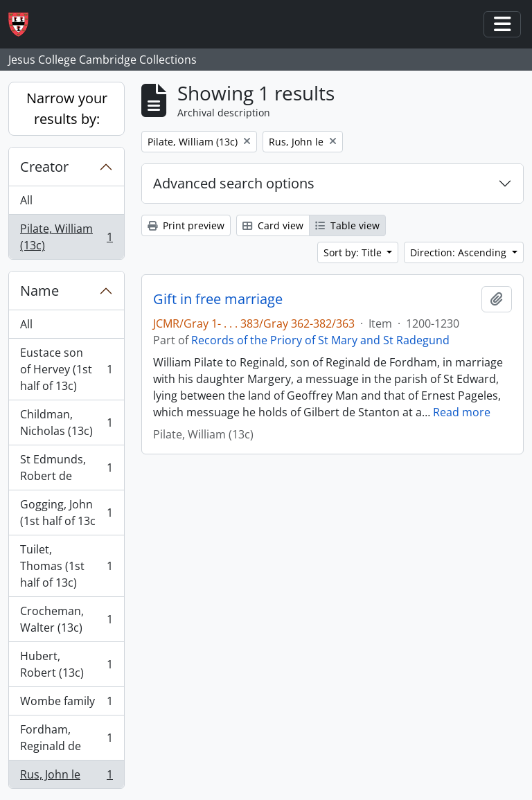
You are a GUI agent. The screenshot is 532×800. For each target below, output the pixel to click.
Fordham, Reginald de (66, 738)
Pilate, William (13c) (66, 237)
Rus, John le (66, 777)
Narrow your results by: (67, 108)
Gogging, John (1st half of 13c (66, 513)
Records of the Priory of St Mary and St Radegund (320, 340)
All (26, 200)
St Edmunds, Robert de (66, 468)
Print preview (186, 225)
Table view (347, 225)
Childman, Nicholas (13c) (66, 423)
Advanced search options (234, 183)
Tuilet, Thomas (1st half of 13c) (66, 566)
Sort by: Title (354, 252)
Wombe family (66, 704)
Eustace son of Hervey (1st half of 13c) (66, 369)
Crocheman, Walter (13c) (66, 619)
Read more (462, 412)
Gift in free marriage (218, 299)
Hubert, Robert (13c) (66, 664)
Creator (44, 167)
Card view (273, 225)
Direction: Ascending (460, 252)
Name (39, 291)
